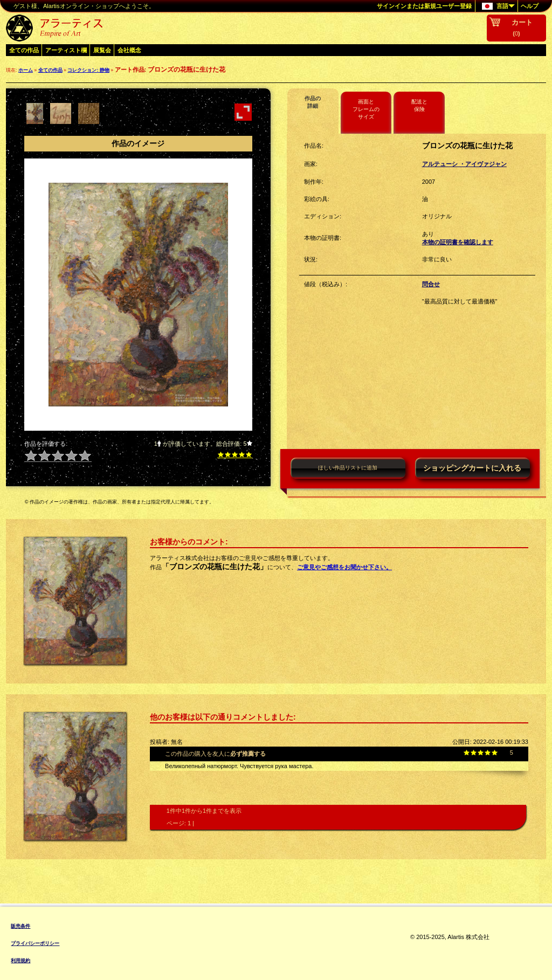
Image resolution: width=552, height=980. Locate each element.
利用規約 (20, 961)
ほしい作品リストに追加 (348, 468)
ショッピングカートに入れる (472, 468)
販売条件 (20, 926)
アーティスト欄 (66, 50)
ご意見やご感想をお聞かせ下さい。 (344, 567)
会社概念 (129, 50)
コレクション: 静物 (88, 70)
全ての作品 (24, 50)
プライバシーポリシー (35, 943)
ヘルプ (530, 6)
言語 (495, 6)
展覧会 (102, 50)
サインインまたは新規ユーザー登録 (424, 6)
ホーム (26, 70)
